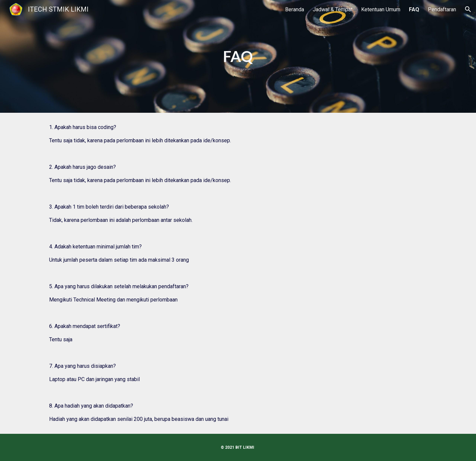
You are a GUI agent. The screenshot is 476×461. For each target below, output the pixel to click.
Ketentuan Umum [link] (381, 9)
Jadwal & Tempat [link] (333, 9)
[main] (238, 57)
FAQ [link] (414, 9)
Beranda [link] (295, 9)
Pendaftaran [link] (442, 9)
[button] (468, 9)
